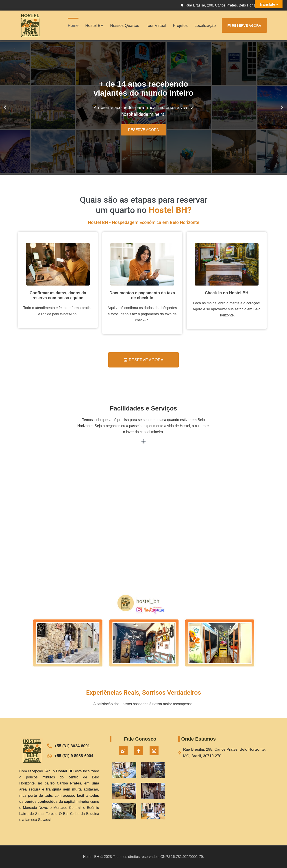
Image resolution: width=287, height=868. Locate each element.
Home (73, 26)
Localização (205, 26)
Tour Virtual (156, 26)
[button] (5, 108)
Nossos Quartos (125, 26)
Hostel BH (94, 26)
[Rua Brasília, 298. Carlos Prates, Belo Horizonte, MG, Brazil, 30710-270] (222, 790)
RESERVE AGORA (143, 130)
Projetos (180, 26)
